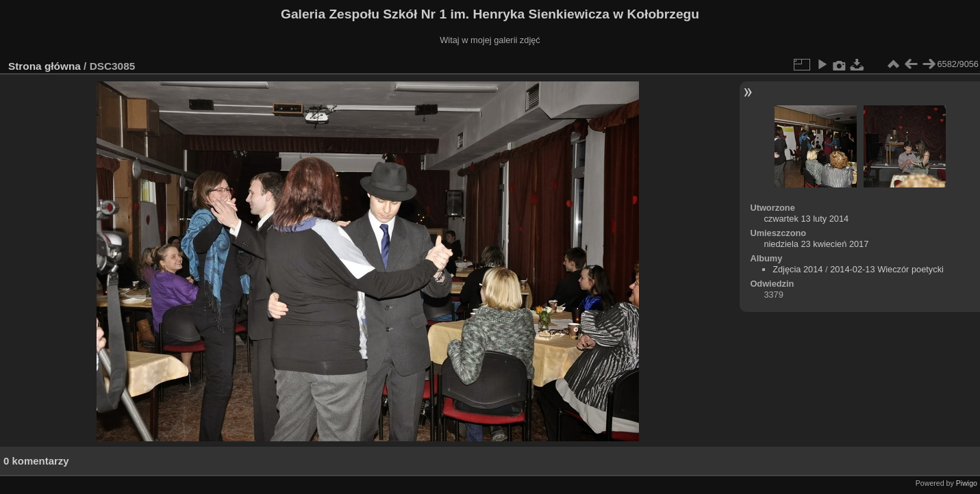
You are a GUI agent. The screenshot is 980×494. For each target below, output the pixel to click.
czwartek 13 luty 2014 (806, 219)
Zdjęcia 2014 (797, 269)
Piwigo (967, 483)
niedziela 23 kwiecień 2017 (816, 244)
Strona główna (45, 66)
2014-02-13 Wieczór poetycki (887, 269)
